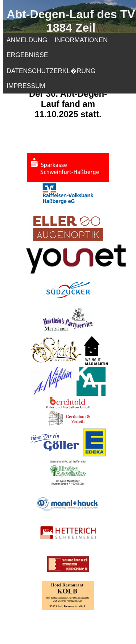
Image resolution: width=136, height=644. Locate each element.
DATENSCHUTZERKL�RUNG (51, 71)
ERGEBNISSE (27, 55)
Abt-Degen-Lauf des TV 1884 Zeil (71, 21)
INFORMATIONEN (81, 40)
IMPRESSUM (26, 86)
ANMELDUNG (27, 40)
